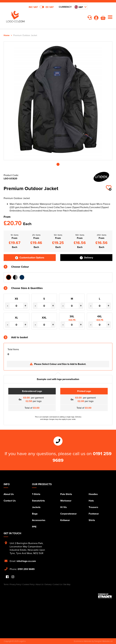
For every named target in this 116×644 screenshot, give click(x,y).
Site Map (67, 584)
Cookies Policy (28, 584)
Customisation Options (30, 258)
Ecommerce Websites (83, 641)
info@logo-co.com (26, 561)
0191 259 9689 (26, 569)
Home (7, 35)
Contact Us (10, 501)
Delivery (86, 258)
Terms (6, 584)
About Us (9, 494)
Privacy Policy (15, 584)
